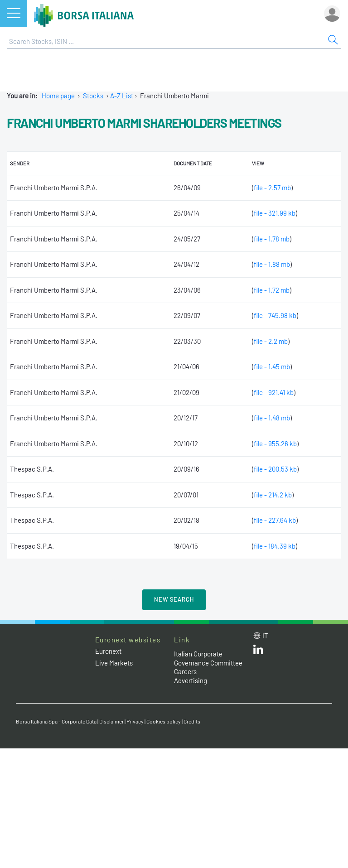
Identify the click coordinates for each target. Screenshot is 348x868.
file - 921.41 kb (274, 392)
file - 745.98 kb (275, 315)
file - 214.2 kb (273, 495)
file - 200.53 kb (275, 469)
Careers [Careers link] (185, 671)
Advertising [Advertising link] (191, 680)
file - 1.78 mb (272, 239)
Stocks (93, 96)
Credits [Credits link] (192, 721)
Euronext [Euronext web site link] (108, 651)
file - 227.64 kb (275, 520)
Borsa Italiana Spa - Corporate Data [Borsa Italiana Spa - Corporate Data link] (56, 721)
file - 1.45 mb (272, 366)
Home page (58, 96)
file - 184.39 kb (275, 546)
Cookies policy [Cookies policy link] (164, 721)
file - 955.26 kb (275, 444)
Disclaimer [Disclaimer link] (111, 721)
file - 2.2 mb (271, 341)
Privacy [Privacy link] (135, 721)
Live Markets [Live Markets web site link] (114, 663)
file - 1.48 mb (272, 418)
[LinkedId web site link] (258, 651)
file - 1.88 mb (272, 264)
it (265, 636)
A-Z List (122, 96)
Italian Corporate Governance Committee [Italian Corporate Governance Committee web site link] (208, 658)
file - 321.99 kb (275, 213)
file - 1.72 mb (272, 290)
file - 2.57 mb (272, 188)
